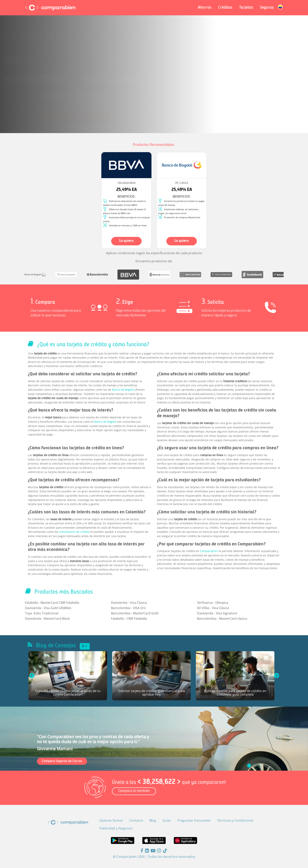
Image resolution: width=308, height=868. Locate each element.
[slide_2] (259, 766)
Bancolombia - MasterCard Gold (135, 613)
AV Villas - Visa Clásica (213, 608)
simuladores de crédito (74, 532)
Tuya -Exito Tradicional (42, 613)
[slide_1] (254, 766)
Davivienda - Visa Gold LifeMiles (48, 608)
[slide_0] (249, 766)
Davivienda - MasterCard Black (47, 619)
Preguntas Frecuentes (194, 820)
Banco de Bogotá (123, 390)
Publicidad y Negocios (116, 828)
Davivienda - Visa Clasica (129, 603)
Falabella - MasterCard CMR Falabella (52, 603)
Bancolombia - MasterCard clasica (222, 619)
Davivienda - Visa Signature (217, 613)
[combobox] (58, 78)
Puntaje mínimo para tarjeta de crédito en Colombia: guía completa (235, 693)
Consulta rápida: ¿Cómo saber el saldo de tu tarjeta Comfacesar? (68, 693)
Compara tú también (134, 791)
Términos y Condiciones (131, 101)
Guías (167, 820)
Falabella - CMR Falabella (129, 619)
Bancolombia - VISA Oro (128, 608)
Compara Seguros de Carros (62, 761)
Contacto (136, 820)
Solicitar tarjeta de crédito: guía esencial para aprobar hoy (151, 693)
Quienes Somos (111, 820)
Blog (153, 820)
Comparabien (209, 551)
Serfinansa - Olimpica (213, 603)
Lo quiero (126, 241)
